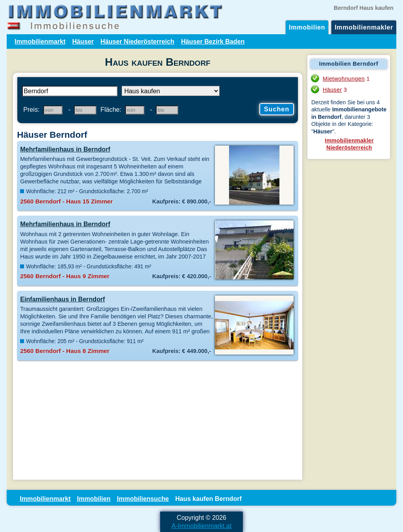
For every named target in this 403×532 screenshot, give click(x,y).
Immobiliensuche (143, 499)
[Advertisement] (158, 421)
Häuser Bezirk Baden (213, 41)
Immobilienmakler (364, 27)
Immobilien (307, 27)
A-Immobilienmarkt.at (202, 526)
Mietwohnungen (344, 79)
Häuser (83, 41)
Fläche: (111, 109)
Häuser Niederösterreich (137, 41)
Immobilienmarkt (40, 41)
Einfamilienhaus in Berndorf (62, 299)
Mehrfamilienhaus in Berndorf (65, 149)
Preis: (31, 109)
